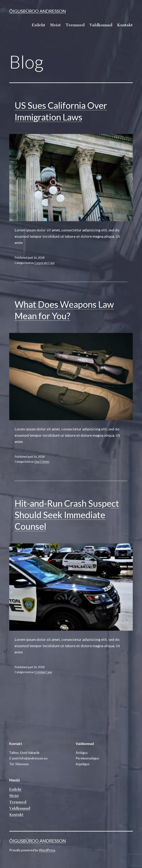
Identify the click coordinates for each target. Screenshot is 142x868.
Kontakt (125, 25)
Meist (55, 25)
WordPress (47, 850)
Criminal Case (43, 672)
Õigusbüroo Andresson (38, 11)
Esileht (38, 25)
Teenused (75, 25)
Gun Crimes (42, 461)
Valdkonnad (101, 25)
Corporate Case (44, 263)
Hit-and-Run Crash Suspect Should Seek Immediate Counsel (67, 515)
